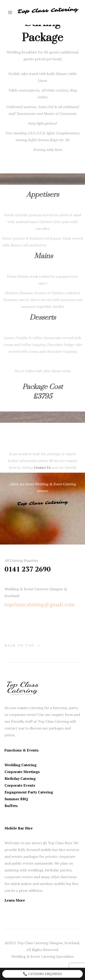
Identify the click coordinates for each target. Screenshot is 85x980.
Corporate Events (20, 785)
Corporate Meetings (22, 772)
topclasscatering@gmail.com (40, 604)
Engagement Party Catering (29, 792)
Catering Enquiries (42, 974)
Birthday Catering (20, 778)
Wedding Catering (21, 765)
